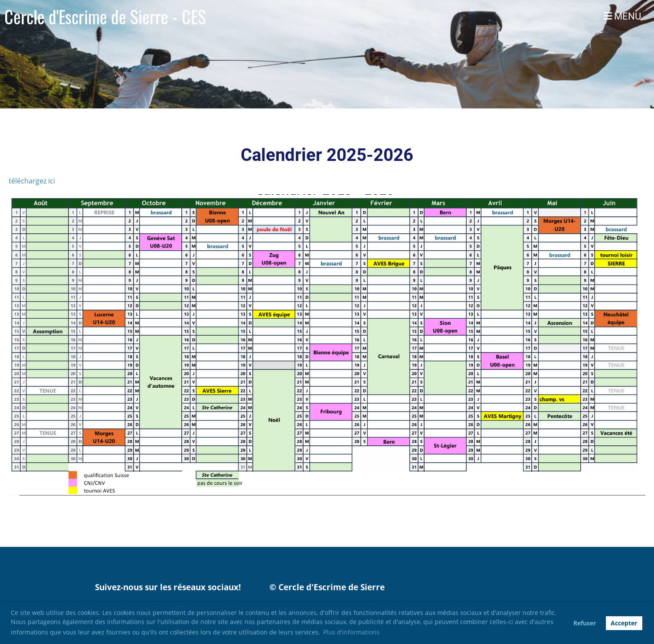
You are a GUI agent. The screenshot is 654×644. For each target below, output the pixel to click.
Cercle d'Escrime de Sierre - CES (105, 16)
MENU (622, 16)
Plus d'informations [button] (351, 632)
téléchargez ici (33, 181)
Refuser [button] (585, 623)
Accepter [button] (624, 623)
